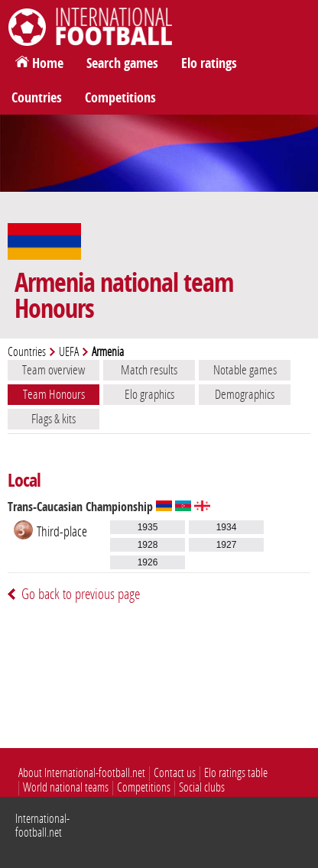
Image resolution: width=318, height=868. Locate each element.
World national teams (66, 787)
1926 (148, 562)
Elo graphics (149, 394)
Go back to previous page (81, 594)
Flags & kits (54, 419)
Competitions (120, 98)
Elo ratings (209, 63)
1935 (148, 527)
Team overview (54, 370)
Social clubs (202, 787)
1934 (227, 527)
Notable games (245, 370)
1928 (148, 545)
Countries (37, 98)
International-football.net (42, 826)
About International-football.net (82, 773)
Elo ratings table (236, 773)
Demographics (245, 394)
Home (48, 63)
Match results (149, 370)
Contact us (175, 773)
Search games (122, 63)
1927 (227, 545)
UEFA (69, 352)
